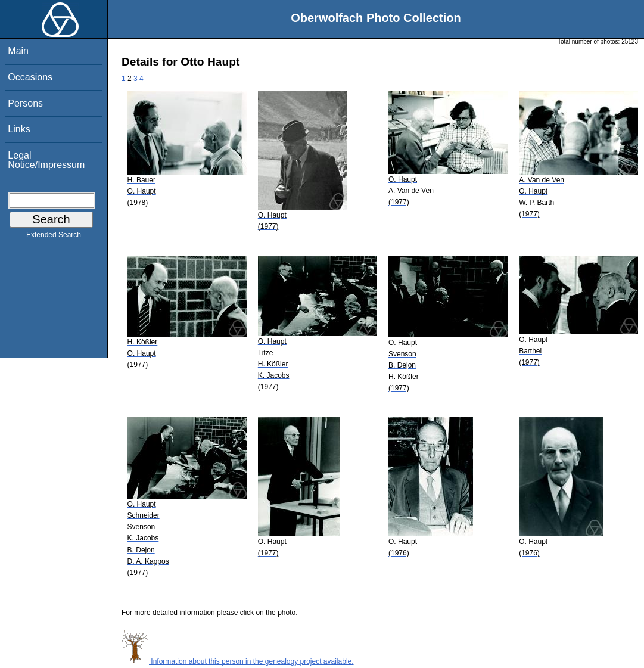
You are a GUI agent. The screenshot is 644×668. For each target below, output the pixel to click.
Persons (25, 103)
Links (19, 129)
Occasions (30, 77)
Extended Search (54, 237)
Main (18, 51)
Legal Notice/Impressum (46, 160)
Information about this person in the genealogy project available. (238, 661)
